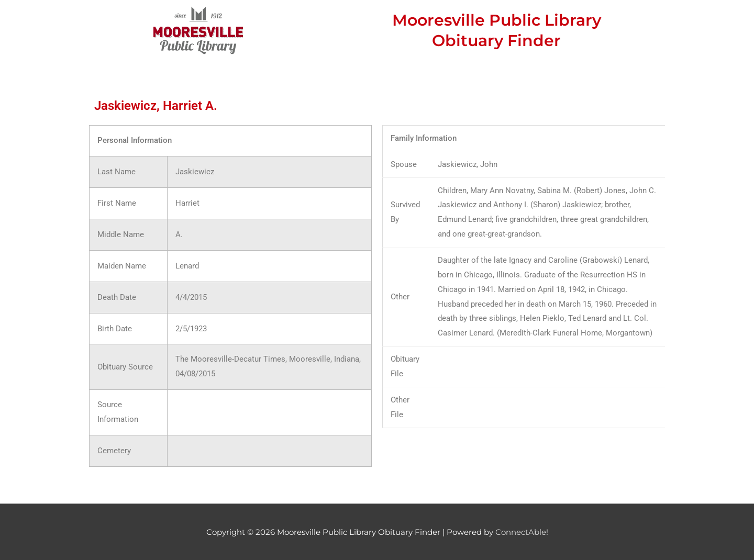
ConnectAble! (522, 532)
